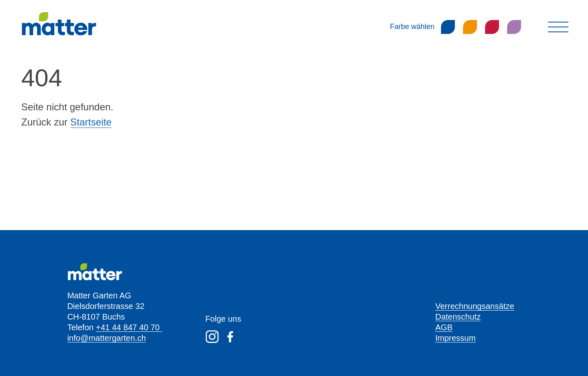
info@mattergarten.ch (107, 338)
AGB (444, 327)
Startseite (91, 122)
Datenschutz (458, 317)
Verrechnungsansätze (475, 306)
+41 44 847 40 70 (129, 327)
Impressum (455, 338)
